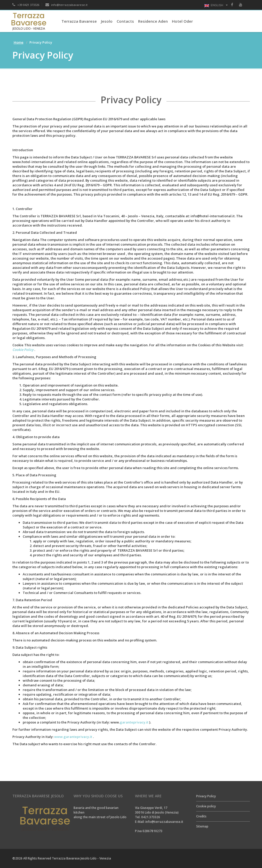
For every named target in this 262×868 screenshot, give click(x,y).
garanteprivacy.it (134, 722)
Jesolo (107, 21)
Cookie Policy (23, 350)
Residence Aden (153, 21)
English (214, 5)
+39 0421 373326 (26, 5)
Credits (201, 816)
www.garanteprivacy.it (73, 737)
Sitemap (202, 826)
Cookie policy (206, 806)
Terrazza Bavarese (79, 21)
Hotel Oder (182, 21)
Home (19, 42)
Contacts (125, 21)
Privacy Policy (206, 796)
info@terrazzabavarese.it (66, 5)
